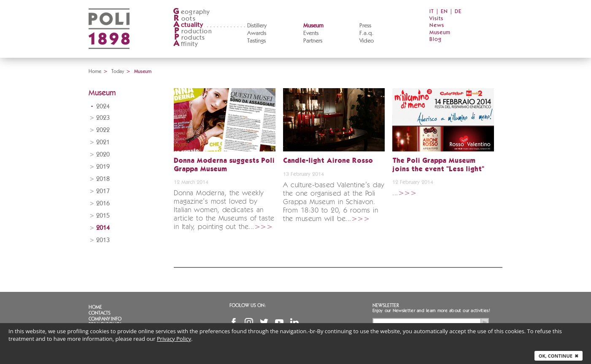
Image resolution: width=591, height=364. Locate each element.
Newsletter (386, 305)
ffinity (185, 44)
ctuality (188, 25)
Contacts (100, 313)
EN (444, 12)
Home (95, 71)
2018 (103, 179)
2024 (103, 107)
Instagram (249, 322)
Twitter (264, 322)
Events (311, 33)
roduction (192, 31)
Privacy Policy (174, 339)
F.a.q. (367, 33)
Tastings (256, 41)
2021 (103, 142)
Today (118, 71)
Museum (313, 26)
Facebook (234, 322)
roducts (189, 38)
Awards (257, 33)
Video (367, 41)
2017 (103, 191)
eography (192, 12)
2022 (103, 130)
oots (184, 19)
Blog (436, 39)
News (437, 26)
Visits (436, 19)
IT (432, 12)
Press (365, 26)
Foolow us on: (248, 305)
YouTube (279, 322)
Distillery (257, 26)
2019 (103, 167)
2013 (103, 240)
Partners (313, 41)
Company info (105, 319)
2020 (103, 155)
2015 (103, 216)
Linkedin (294, 322)
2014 (103, 228)
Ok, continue (559, 356)
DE (458, 12)
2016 (103, 204)
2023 (103, 118)
